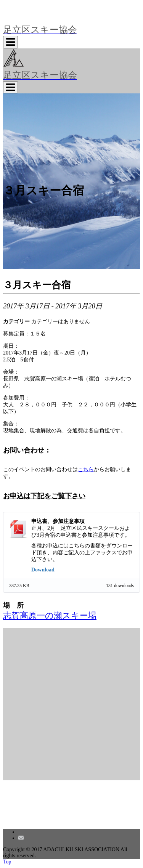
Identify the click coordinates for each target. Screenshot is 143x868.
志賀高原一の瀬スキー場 (50, 616)
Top (7, 862)
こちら (86, 469)
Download (43, 570)
